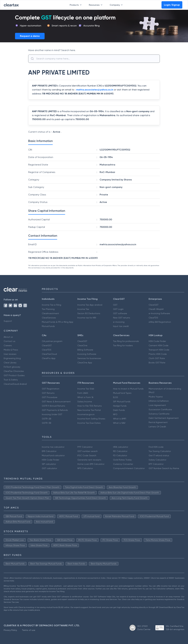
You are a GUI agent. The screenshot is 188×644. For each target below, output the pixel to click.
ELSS (116, 397)
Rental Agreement (158, 422)
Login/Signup (172, 5)
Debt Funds (119, 410)
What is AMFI (120, 419)
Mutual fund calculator (53, 455)
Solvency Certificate (159, 414)
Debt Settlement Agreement (164, 418)
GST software (120, 313)
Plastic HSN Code (158, 354)
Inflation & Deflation (159, 401)
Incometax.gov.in (86, 414)
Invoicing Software (87, 354)
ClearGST (154, 305)
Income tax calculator (53, 447)
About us (8, 337)
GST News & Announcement (56, 402)
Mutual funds (48, 326)
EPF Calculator (156, 464)
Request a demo (30, 36)
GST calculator (49, 468)
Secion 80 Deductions (89, 313)
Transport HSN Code (159, 350)
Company (117, 5)
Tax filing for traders (123, 345)
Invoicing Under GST (52, 414)
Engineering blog (12, 358)
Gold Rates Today (122, 460)
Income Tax (83, 309)
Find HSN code (156, 447)
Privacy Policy (10, 630)
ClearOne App (85, 363)
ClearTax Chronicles (14, 371)
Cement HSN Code (159, 345)
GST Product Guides (14, 375)
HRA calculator (121, 447)
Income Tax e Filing (51, 305)
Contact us (9, 341)
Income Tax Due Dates (89, 423)
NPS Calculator (85, 468)
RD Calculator (120, 451)
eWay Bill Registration (160, 322)
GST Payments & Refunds (55, 410)
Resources (96, 5)
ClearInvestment (50, 313)
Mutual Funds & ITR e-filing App (58, 322)
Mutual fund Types (122, 393)
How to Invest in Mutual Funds (128, 389)
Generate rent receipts (89, 460)
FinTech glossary (12, 367)
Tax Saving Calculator (160, 451)
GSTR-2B (47, 419)
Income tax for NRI (87, 318)
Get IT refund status (159, 455)
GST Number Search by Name (164, 468)
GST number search (87, 451)
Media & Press (11, 350)
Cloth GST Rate (157, 358)
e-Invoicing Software (159, 313)
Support (8, 321)
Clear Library (10, 363)
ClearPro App (49, 358)
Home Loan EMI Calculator (91, 464)
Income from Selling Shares (91, 419)
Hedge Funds (120, 406)
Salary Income (85, 402)
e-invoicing (119, 322)
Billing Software (85, 350)
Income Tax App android (90, 305)
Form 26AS (83, 393)
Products (76, 5)
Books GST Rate (157, 363)
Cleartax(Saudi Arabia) (15, 384)
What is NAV (119, 423)
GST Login (118, 309)
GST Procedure (50, 397)
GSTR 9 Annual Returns (53, 406)
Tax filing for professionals (126, 341)
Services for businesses (89, 358)
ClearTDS (153, 318)
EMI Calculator (49, 451)
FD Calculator (120, 455)
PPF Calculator (85, 447)
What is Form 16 (85, 397)
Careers (8, 345)
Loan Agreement (157, 405)
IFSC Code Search (87, 455)
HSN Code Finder (157, 341)
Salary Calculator (157, 460)
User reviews (10, 354)
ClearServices (49, 318)
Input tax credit (121, 326)
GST (115, 305)
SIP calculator (49, 464)
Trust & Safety (11, 380)
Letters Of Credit (157, 427)
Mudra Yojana (156, 397)
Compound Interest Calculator (129, 468)
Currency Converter (123, 464)
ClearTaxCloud (49, 354)
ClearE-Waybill (156, 309)
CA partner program (52, 341)
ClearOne (82, 345)
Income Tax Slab (86, 389)
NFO (115, 414)
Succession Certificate (160, 409)
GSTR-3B (47, 423)
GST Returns (48, 393)
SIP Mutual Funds (122, 402)
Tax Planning (48, 309)
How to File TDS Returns (90, 406)
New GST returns (122, 318)
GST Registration (51, 389)
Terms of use (29, 630)
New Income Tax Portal (89, 410)
